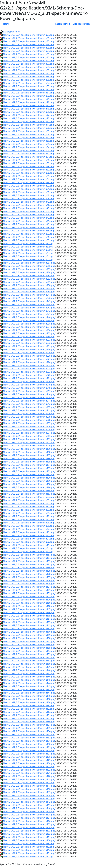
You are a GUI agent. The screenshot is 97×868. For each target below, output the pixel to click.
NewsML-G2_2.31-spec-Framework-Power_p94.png (28, 51)
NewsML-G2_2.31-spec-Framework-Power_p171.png (29, 596)
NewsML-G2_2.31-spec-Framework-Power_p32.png (28, 503)
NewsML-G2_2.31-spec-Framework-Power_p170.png (29, 600)
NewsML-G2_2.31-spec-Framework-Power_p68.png (28, 134)
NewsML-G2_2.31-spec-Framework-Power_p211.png (29, 410)
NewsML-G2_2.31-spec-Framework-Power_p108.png (29, 815)
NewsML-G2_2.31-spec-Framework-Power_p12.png (28, 847)
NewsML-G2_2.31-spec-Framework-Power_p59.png (28, 163)
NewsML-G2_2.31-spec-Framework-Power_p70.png (28, 128)
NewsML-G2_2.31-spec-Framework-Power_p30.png (28, 510)
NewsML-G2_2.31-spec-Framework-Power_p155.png (29, 648)
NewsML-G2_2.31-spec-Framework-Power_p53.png (28, 183)
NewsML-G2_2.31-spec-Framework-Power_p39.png (28, 227)
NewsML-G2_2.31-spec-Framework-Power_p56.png (28, 173)
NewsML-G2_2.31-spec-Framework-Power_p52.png (28, 186)
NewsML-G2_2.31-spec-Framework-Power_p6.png (28, 253)
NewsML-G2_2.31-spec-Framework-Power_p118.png (29, 783)
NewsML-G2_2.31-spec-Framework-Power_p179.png (29, 571)
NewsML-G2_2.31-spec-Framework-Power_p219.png (29, 385)
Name (6, 24)
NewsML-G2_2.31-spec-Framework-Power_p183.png (29, 494)
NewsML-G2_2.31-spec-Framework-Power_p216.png (29, 394)
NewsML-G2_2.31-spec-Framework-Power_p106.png (29, 821)
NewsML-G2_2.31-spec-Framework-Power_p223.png (29, 372)
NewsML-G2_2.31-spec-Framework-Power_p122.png (29, 770)
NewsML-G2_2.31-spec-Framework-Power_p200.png (29, 446)
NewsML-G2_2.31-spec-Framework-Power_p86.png (28, 77)
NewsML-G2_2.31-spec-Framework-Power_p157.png (29, 641)
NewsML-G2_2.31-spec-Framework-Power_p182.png (29, 561)
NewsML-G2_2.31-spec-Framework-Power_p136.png (29, 702)
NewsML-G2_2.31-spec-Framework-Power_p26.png (28, 523)
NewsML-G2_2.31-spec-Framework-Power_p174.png (29, 587)
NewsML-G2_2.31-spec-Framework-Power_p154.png (29, 651)
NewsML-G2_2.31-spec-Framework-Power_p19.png (28, 545)
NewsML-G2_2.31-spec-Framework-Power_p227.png (29, 359)
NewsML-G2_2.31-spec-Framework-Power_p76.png (28, 109)
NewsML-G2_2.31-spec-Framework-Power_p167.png (29, 609)
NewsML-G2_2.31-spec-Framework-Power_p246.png (29, 298)
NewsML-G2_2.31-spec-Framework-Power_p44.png (28, 211)
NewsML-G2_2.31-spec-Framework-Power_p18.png (28, 706)
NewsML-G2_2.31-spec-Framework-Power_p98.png (28, 38)
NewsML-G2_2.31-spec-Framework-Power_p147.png (29, 673)
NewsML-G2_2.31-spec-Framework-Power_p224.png (29, 369)
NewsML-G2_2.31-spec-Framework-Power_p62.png (28, 154)
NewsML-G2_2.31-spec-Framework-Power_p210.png (29, 414)
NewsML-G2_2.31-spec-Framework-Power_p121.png (29, 773)
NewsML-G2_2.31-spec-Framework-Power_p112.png (29, 802)
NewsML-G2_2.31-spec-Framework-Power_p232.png (29, 343)
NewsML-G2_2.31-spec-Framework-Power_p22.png (28, 535)
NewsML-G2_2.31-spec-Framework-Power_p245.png (29, 301)
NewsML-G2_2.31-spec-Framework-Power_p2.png (28, 552)
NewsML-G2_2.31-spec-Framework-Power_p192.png (29, 471)
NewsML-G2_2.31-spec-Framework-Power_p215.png (29, 397)
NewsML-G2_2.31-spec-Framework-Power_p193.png (29, 468)
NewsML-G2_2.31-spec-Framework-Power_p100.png (29, 840)
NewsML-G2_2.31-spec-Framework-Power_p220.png (29, 381)
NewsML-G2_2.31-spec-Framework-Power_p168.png (29, 606)
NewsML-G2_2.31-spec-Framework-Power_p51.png (28, 189)
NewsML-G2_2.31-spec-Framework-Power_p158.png (29, 638)
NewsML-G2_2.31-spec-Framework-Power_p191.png (29, 475)
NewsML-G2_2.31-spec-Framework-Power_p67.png (28, 138)
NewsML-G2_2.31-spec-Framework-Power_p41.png (28, 221)
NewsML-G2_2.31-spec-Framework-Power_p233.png (29, 340)
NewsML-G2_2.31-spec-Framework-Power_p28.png (28, 516)
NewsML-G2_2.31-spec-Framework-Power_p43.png (28, 215)
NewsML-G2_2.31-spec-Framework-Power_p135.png (29, 728)
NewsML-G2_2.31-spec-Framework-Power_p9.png (28, 243)
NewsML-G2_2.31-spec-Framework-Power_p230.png (29, 349)
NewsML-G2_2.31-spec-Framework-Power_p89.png (28, 67)
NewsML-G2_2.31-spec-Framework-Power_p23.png (28, 532)
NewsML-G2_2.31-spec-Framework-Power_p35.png (28, 240)
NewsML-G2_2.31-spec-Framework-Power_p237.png (29, 327)
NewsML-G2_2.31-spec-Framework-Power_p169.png (29, 603)
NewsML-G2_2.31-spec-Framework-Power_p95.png (28, 48)
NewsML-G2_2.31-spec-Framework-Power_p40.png (28, 224)
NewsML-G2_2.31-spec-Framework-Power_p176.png (29, 580)
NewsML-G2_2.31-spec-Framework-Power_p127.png (29, 754)
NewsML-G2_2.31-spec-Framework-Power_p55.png (28, 176)
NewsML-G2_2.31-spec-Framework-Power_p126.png (29, 757)
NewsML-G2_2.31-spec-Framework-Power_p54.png (28, 179)
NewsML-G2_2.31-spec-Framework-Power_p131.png (29, 741)
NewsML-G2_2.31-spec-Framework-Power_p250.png (29, 285)
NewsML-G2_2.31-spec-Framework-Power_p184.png (29, 558)
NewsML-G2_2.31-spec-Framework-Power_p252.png (29, 279)
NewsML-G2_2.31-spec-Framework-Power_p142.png (29, 690)
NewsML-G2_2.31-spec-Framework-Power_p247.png (29, 295)
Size (75, 24)
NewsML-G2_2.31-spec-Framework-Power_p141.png (29, 693)
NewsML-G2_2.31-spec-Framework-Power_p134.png (29, 731)
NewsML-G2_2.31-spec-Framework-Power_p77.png (28, 105)
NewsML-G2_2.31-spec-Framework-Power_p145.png (29, 680)
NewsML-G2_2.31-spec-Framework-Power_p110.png (29, 808)
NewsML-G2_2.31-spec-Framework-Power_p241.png (29, 314)
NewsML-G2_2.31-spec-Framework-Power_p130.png (29, 744)
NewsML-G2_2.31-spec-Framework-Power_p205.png (29, 430)
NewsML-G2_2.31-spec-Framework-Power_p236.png (29, 330)
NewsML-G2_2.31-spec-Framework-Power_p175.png (29, 584)
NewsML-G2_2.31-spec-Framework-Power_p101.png (29, 837)
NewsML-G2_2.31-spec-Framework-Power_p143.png (29, 686)
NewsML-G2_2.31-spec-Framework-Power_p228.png (29, 356)
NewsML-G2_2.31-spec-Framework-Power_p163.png (29, 622)
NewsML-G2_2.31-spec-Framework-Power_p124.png (29, 763)
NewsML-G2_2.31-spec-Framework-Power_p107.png (29, 818)
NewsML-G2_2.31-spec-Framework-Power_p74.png (28, 115)
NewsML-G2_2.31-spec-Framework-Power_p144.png (29, 683)
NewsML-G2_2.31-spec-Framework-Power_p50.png (28, 192)
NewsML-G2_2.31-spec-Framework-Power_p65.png (28, 144)
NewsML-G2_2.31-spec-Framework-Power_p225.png (29, 365)
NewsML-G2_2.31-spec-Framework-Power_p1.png (28, 856)
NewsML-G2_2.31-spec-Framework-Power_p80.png (28, 96)
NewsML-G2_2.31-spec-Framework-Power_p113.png (29, 799)
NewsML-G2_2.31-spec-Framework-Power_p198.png (29, 452)
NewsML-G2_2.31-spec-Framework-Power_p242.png (29, 311)
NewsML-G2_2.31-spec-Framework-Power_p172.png (29, 593)
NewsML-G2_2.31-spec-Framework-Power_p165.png (29, 616)
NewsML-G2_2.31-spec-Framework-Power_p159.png (29, 635)
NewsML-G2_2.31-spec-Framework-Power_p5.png (28, 256)
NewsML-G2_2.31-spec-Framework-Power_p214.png (29, 401)
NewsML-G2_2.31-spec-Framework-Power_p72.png (28, 122)
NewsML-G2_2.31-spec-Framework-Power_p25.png (28, 526)
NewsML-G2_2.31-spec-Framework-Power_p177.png (29, 577)
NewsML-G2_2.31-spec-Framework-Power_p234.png (29, 337)
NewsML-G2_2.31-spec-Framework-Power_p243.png (29, 308)
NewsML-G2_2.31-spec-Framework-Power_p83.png (28, 86)
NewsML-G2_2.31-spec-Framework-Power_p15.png (28, 715)
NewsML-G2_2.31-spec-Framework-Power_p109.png (29, 811)
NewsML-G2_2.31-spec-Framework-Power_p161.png (29, 629)
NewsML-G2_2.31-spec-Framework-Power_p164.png (29, 619)
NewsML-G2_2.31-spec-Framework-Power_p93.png (28, 54)
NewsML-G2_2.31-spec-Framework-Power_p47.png (28, 202)
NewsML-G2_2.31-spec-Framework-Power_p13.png (28, 844)
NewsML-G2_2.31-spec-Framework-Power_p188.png (29, 484)
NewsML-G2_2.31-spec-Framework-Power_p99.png (28, 35)
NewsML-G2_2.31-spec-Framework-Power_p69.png (28, 131)
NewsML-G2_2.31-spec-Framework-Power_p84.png (28, 83)
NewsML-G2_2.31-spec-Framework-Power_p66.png (28, 141)
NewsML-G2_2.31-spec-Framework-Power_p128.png (29, 750)
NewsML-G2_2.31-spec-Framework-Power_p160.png (29, 632)
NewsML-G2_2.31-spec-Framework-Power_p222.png (29, 375)
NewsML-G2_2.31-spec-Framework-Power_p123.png (29, 767)
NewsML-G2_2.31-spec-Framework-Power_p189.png (29, 481)
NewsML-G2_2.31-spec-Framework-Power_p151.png (29, 661)
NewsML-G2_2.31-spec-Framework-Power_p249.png (29, 288)
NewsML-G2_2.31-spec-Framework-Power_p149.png (29, 667)
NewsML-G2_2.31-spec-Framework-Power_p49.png (28, 195)
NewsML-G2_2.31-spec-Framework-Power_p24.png (28, 529)
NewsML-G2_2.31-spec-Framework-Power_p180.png (29, 568)
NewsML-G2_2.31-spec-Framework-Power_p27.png (28, 519)
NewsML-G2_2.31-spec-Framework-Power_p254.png (29, 272)
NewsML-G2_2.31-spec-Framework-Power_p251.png (29, 282)
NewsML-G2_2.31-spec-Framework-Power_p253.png (29, 276)
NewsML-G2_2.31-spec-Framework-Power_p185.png (29, 491)
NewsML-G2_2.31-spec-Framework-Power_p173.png (29, 590)
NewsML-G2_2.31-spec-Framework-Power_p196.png (29, 458)
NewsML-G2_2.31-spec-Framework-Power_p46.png (28, 205)
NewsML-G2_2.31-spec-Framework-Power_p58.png (28, 166)
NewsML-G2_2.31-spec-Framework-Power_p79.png (28, 99)
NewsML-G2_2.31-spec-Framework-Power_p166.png (29, 612)
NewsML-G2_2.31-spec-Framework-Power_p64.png (28, 147)
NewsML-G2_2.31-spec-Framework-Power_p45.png (28, 208)
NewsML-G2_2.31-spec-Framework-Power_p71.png (28, 125)
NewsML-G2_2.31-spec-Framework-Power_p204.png (29, 433)
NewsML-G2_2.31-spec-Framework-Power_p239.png (29, 320)
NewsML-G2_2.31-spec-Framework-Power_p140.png (29, 696)
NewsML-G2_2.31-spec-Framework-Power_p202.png (29, 439)
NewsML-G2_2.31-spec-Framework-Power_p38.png (28, 231)
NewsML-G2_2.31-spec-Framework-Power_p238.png (29, 324)
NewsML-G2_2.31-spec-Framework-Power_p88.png (28, 70)
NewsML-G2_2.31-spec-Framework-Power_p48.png (28, 199)
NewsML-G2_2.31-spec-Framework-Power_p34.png (28, 497)
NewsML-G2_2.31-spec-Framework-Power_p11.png (28, 850)
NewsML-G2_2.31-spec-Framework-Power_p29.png (28, 513)
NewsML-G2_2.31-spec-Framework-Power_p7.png (28, 250)
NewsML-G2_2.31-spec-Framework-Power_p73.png (28, 118)
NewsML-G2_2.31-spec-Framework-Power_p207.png (29, 423)
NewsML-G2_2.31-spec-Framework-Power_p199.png (29, 449)
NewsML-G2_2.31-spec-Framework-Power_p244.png (29, 304)
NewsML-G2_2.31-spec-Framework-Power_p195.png (29, 462)
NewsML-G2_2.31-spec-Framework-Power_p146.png (29, 677)
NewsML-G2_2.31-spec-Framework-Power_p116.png (29, 789)
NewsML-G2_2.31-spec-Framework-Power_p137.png (29, 725)
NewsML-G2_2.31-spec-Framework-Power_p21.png (28, 539)
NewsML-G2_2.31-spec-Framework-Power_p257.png (29, 263)
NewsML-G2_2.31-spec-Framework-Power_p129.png (29, 747)
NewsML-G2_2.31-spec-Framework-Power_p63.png (28, 150)
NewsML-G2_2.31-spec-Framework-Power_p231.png (29, 346)
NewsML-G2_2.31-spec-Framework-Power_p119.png (29, 779)
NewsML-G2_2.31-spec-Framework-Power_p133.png (29, 734)
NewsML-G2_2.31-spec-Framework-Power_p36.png (28, 237)
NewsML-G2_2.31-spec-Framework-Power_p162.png (29, 625)
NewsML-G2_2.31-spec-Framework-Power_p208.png (29, 420)
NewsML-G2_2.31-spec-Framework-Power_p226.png (29, 362)
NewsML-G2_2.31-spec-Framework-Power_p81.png (28, 93)
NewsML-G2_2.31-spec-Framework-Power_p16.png (28, 712)
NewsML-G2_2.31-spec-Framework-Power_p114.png (29, 795)
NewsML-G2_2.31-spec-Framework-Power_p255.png (29, 269)
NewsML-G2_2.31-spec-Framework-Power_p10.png (28, 853)
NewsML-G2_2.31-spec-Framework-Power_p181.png (29, 564)
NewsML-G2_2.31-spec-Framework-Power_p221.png (29, 378)
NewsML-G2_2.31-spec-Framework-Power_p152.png (29, 657)
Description (84, 24)
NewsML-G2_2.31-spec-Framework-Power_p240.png (29, 317)
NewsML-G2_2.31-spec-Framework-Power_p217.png (29, 391)
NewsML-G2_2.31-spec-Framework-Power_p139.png (29, 722)
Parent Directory (11, 32)
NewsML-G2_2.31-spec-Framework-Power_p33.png (28, 500)
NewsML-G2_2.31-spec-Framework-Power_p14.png (28, 718)
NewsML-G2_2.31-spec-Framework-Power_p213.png (29, 404)
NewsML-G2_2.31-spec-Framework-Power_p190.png (29, 478)
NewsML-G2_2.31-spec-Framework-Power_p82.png (28, 89)
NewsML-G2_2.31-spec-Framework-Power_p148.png (29, 670)
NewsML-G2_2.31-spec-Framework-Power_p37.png (28, 234)
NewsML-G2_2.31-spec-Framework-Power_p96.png (28, 45)
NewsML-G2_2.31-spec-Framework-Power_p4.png (28, 260)
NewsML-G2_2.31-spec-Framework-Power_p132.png (29, 738)
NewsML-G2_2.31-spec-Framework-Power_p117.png (29, 786)
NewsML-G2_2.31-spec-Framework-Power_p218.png (29, 388)
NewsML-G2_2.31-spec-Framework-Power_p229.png (29, 353)
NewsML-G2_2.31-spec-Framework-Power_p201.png (29, 442)
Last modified (63, 24)
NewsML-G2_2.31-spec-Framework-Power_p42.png (28, 218)
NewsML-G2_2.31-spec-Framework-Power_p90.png (28, 64)
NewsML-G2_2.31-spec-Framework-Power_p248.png (29, 292)
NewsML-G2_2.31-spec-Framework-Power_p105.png (29, 824)
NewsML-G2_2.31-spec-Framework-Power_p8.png (28, 247)
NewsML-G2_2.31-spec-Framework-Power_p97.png (28, 41)
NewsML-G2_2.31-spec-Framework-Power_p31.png (28, 507)
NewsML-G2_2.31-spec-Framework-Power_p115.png (29, 792)
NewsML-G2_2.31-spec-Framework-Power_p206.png (29, 426)
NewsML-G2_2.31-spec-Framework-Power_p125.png (29, 760)
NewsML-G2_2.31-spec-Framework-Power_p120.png (29, 776)
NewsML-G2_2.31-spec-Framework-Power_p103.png (29, 831)
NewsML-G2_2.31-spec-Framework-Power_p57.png (28, 170)
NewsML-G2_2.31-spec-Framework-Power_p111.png (29, 805)
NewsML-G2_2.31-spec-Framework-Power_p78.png (28, 102)
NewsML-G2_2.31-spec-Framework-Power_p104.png (29, 827)
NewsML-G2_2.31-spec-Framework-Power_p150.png (29, 664)
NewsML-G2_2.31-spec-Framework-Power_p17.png (28, 709)
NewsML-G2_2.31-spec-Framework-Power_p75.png (28, 112)
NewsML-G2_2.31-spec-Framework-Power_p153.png (29, 654)
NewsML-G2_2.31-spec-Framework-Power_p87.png (28, 73)
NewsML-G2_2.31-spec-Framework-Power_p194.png (29, 465)
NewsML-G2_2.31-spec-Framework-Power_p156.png (29, 645)
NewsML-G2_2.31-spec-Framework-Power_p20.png (28, 542)
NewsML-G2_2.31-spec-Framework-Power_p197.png (29, 455)
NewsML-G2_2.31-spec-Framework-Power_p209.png (29, 417)
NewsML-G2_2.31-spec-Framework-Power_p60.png (28, 160)
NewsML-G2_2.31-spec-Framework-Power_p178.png (29, 574)
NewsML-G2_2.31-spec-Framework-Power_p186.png (29, 487)
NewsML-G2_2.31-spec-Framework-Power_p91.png (28, 61)
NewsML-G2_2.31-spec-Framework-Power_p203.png (29, 436)
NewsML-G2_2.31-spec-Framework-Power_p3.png (28, 548)
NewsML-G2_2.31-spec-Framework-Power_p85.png (28, 80)
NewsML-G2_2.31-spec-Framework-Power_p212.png (29, 407)
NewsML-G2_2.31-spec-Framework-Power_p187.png (29, 555)
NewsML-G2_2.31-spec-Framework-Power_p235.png (29, 333)
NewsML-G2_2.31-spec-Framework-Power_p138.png (29, 699)
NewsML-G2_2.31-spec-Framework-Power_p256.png (29, 266)
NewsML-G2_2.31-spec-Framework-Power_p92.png (28, 57)
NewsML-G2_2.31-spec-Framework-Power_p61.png (28, 157)
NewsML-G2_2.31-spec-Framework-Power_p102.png (29, 834)
